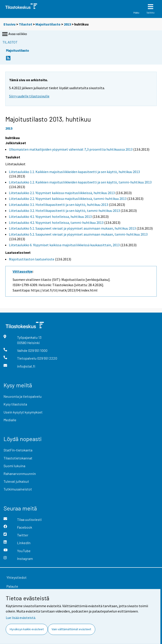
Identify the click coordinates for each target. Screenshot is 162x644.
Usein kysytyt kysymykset (23, 412)
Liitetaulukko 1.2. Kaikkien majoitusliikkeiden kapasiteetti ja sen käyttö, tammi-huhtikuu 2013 (80, 182)
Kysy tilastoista (15, 404)
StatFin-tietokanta (18, 450)
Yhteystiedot (17, 577)
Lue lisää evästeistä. (21, 618)
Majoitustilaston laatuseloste (32, 259)
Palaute (12, 586)
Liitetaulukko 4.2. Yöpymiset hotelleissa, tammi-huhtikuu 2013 (56, 223)
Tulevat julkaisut (16, 481)
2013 (67, 24)
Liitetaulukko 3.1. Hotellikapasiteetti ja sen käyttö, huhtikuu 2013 (59, 205)
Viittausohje (22, 271)
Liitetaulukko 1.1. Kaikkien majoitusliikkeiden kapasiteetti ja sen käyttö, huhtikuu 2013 (74, 172)
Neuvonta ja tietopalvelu (23, 396)
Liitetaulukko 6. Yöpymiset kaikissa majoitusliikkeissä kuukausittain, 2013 (64, 245)
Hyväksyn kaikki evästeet (27, 629)
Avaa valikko (14, 34)
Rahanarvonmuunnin (20, 474)
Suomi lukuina (14, 466)
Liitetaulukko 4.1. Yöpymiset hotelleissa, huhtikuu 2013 (50, 217)
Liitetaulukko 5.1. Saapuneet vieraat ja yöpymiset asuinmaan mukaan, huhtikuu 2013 (72, 228)
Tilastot (25, 24)
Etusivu (10, 24)
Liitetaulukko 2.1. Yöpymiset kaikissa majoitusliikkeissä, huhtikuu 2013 (62, 193)
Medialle (10, 420)
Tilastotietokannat (18, 458)
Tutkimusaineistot (18, 489)
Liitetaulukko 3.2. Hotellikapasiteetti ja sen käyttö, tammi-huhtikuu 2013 (64, 211)
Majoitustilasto (48, 24)
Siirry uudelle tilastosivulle (29, 96)
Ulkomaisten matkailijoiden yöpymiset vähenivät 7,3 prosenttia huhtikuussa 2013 (71, 149)
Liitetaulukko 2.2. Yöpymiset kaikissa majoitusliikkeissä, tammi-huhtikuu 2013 (68, 199)
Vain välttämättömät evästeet (71, 629)
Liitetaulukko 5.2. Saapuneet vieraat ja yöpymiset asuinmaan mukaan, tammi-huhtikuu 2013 (78, 234)
